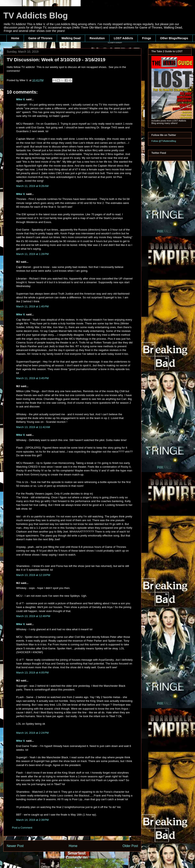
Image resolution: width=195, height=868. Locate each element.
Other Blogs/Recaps (174, 38)
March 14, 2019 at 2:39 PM (32, 820)
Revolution (97, 38)
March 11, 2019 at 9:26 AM (32, 186)
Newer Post (15, 846)
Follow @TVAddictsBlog (164, 141)
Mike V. (21, 99)
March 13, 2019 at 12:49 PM (33, 616)
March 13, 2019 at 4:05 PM (32, 673)
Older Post (130, 846)
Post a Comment (22, 828)
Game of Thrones (40, 38)
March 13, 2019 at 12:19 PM (33, 575)
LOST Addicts (123, 38)
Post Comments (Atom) (81, 857)
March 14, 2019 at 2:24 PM (32, 733)
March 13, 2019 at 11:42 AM (33, 427)
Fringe (147, 38)
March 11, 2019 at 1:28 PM (32, 254)
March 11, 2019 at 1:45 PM (32, 306)
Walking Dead (71, 38)
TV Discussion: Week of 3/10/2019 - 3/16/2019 (56, 60)
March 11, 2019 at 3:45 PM (32, 378)
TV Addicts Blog (36, 16)
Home (15, 38)
